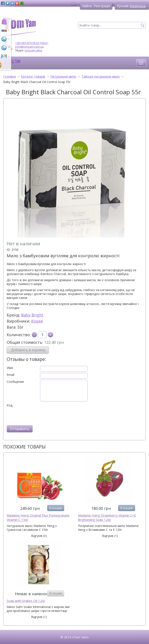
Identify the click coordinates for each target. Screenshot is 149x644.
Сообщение (15, 382)
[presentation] (40, 416)
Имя (10, 368)
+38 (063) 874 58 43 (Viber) (32, 43)
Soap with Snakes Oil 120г (26, 601)
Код (10, 405)
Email (10, 375)
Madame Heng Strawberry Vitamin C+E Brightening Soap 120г (107, 518)
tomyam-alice (33, 50)
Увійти (87, 6)
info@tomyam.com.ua (29, 47)
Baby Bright (32, 315)
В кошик (56, 508)
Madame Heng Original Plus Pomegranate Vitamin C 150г (38, 518)
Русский (123, 6)
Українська (138, 6)
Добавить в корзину (28, 350)
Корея (37, 321)
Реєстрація (102, 6)
